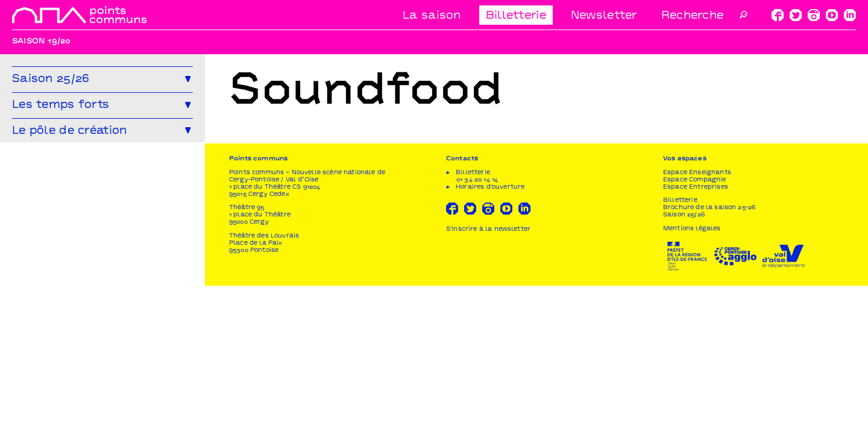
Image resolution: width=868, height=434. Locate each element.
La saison (432, 16)
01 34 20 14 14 (477, 328)
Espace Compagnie (695, 328)
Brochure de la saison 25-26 (709, 356)
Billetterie (516, 16)
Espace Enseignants (697, 321)
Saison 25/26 (684, 364)
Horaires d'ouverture (490, 335)
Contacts (462, 308)
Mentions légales (692, 377)
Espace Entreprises (696, 335)
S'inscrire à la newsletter (488, 378)
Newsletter (604, 16)
